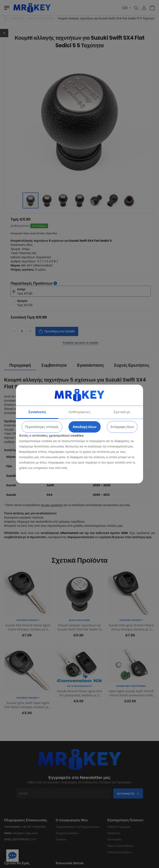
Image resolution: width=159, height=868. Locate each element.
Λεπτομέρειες (79, 412)
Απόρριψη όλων (122, 427)
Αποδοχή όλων (85, 427)
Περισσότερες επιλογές (42, 427)
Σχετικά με (122, 412)
